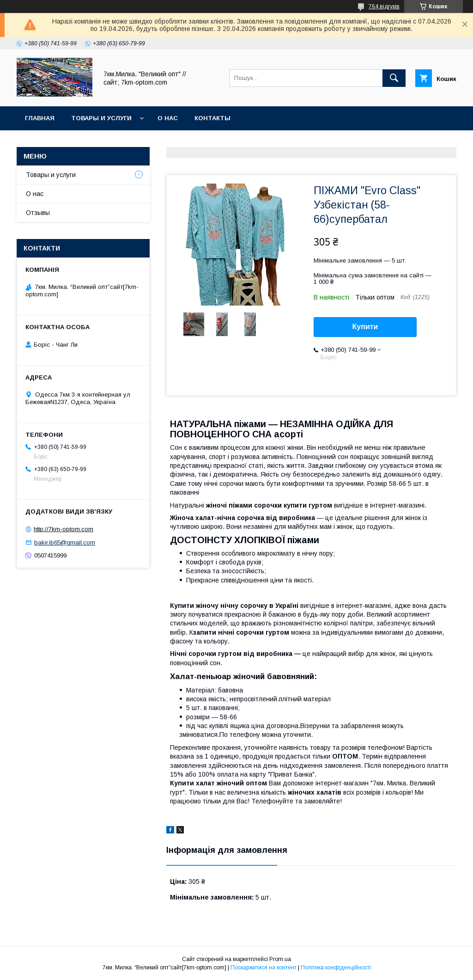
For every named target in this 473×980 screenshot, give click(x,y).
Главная (40, 118)
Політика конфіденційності (336, 968)
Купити (365, 327)
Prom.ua (280, 959)
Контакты (212, 118)
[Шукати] (394, 78)
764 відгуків (384, 6)
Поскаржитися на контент (264, 968)
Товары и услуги (101, 118)
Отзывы (38, 213)
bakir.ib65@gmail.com (65, 542)
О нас (168, 118)
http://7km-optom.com (64, 529)
